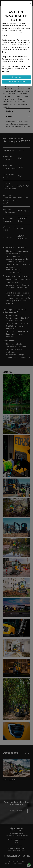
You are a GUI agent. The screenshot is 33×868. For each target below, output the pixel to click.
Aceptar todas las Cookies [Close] (16, 82)
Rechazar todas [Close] (17, 77)
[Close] (30, 3)
